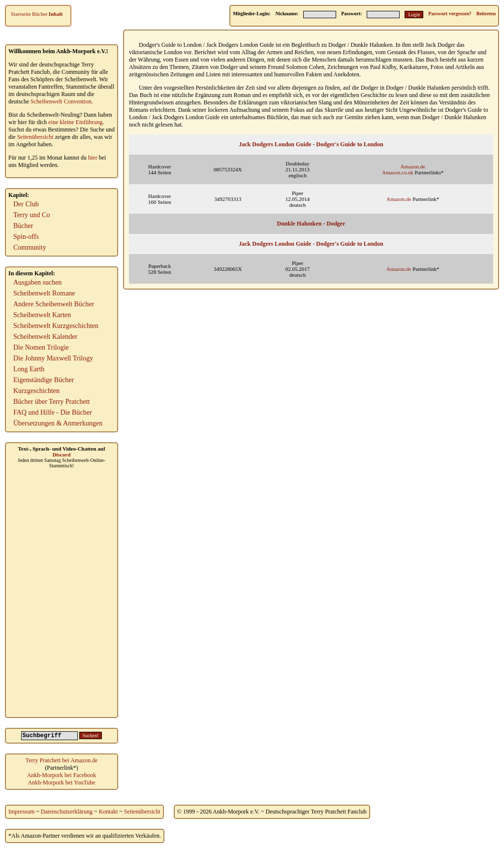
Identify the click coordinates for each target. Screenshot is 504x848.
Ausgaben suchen (37, 282)
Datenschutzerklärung (67, 812)
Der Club (26, 204)
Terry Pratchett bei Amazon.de (62, 760)
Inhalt (56, 14)
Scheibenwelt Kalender (45, 337)
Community (30, 247)
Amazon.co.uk (398, 172)
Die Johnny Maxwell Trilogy (53, 358)
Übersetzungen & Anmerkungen (58, 423)
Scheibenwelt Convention (61, 101)
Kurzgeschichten (36, 391)
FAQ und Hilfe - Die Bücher (53, 412)
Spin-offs (26, 237)
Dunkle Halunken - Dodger (311, 224)
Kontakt (109, 812)
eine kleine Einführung (75, 122)
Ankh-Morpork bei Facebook (62, 775)
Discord (62, 455)
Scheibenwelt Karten (42, 315)
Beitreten (486, 14)
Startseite (21, 14)
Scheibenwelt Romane (44, 293)
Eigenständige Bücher (44, 380)
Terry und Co (31, 215)
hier (93, 158)
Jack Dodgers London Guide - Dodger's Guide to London (311, 144)
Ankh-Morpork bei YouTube (61, 783)
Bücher (40, 14)
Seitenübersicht (35, 137)
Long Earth (29, 369)
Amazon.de (413, 166)
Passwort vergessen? (450, 14)
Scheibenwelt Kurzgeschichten (56, 326)
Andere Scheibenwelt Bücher (54, 304)
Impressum (21, 812)
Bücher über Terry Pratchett (51, 402)
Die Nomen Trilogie (41, 347)
